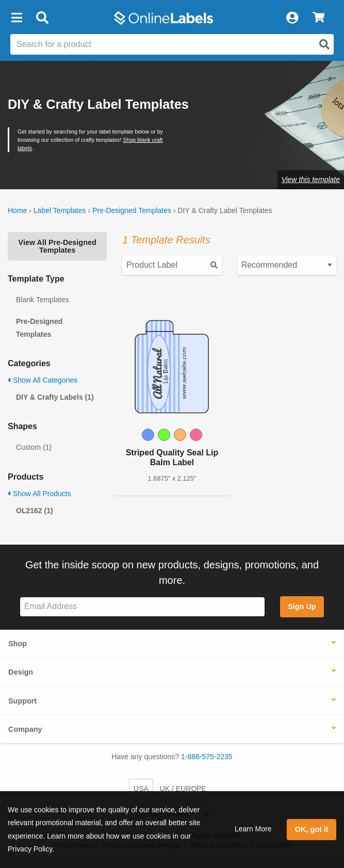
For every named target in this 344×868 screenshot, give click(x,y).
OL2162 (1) (35, 511)
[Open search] (324, 44)
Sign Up (302, 607)
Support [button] (22, 701)
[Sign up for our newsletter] (142, 607)
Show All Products (39, 494)
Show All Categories (43, 380)
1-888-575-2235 (207, 757)
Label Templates (60, 210)
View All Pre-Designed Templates (58, 246)
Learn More (253, 829)
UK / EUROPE (183, 789)
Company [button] (25, 729)
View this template (311, 179)
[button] (17, 18)
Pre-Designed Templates (132, 210)
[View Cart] (318, 18)
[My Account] (292, 18)
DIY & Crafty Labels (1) (55, 397)
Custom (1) (34, 447)
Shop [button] (18, 644)
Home (17, 210)
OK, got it (312, 829)
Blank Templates (42, 300)
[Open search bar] (42, 18)
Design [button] (21, 672)
